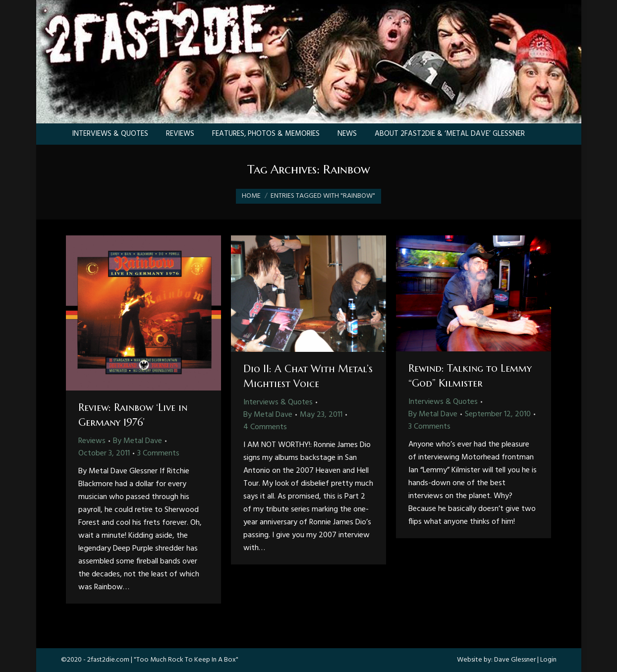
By (138, 441)
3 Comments (158, 453)
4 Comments (265, 427)
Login (548, 660)
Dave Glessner (515, 660)
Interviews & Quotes (278, 402)
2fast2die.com (108, 660)
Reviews (92, 441)
